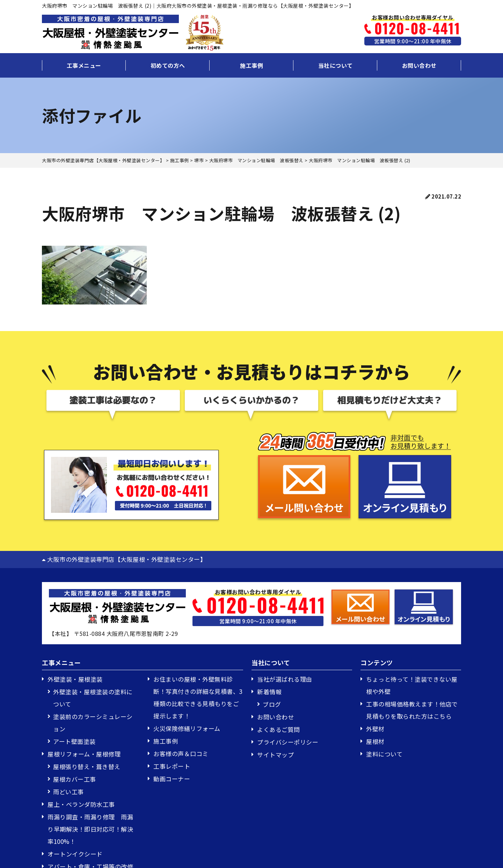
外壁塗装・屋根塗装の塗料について (93, 698)
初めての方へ (168, 65)
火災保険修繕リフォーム (187, 728)
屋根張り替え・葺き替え (87, 766)
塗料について (384, 754)
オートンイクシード (75, 854)
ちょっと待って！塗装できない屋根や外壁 (412, 685)
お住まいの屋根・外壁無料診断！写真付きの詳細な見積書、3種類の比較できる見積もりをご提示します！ (198, 697)
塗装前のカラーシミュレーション (93, 723)
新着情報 (269, 692)
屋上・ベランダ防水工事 (81, 804)
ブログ (272, 704)
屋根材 (375, 741)
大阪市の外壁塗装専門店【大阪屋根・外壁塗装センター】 (124, 559)
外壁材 (375, 729)
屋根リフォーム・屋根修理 (84, 754)
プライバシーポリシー (288, 742)
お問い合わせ (419, 65)
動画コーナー (172, 779)
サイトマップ (275, 755)
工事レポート (172, 766)
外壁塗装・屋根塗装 (75, 679)
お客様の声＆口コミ (181, 754)
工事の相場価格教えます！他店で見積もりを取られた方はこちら (412, 710)
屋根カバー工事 (75, 779)
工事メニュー (84, 65)
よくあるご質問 (279, 729)
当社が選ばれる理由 (285, 679)
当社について (336, 65)
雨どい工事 (68, 792)
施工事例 (251, 65)
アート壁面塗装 (74, 741)
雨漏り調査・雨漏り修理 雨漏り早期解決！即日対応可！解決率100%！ (90, 829)
